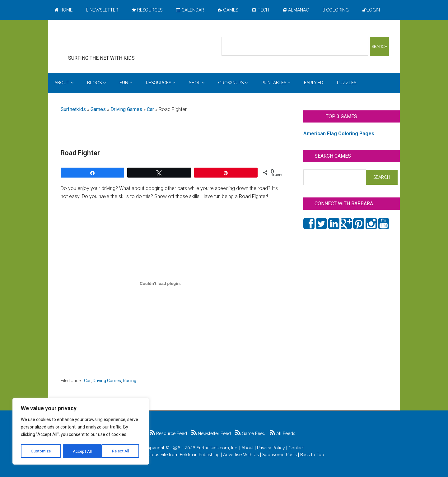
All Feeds (282, 433)
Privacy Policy (271, 448)
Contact (296, 448)
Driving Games (126, 109)
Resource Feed (168, 433)
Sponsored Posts (280, 455)
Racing (130, 381)
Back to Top (312, 455)
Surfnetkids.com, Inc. (217, 448)
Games (98, 109)
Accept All (122, 451)
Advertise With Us (241, 455)
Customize (41, 451)
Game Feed (250, 433)
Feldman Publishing (200, 455)
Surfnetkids (73, 109)
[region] (81, 432)
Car (150, 109)
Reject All (82, 451)
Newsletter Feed (211, 433)
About (247, 448)
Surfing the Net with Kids (111, 40)
